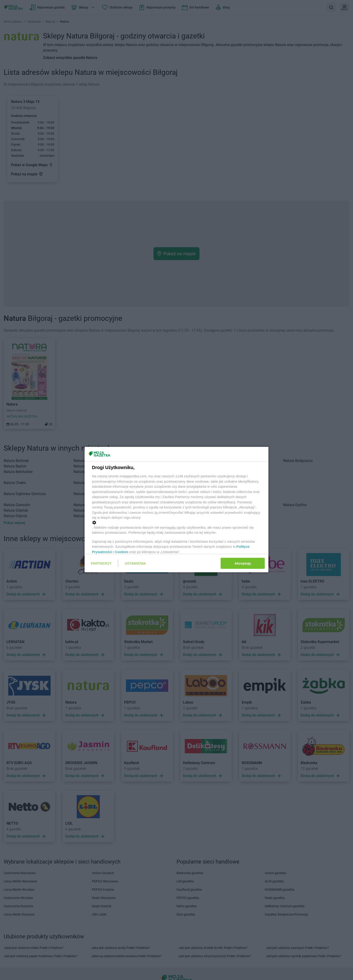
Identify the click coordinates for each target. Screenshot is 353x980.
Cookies (122, 552)
